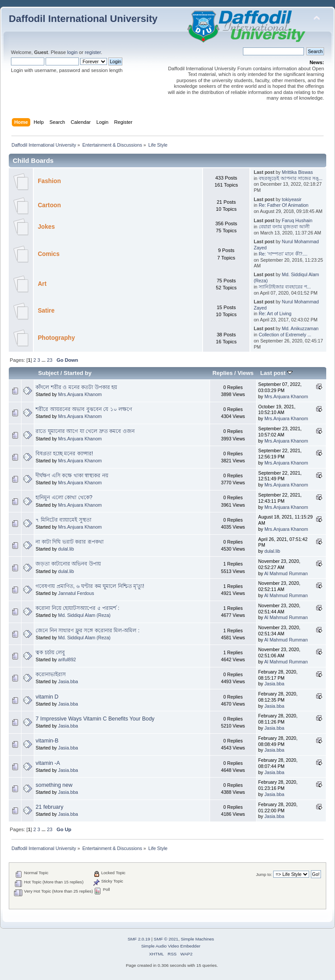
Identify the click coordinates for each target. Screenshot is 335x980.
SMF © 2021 (166, 939)
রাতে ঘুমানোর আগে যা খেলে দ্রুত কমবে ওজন (85, 431)
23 (50, 360)
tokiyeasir (292, 199)
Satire (46, 311)
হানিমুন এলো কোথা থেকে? (64, 497)
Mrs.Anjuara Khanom (80, 394)
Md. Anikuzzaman (300, 328)
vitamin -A (48, 763)
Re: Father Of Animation (284, 205)
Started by (78, 373)
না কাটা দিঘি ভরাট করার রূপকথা (69, 542)
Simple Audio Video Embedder (171, 946)
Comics (49, 254)
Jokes (46, 227)
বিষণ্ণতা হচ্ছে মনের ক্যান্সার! (64, 454)
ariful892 (67, 659)
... (44, 360)
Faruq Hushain (297, 220)
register (93, 52)
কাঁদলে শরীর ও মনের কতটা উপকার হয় (76, 387)
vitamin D (47, 697)
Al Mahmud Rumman (286, 573)
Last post (276, 373)
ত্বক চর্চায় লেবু (50, 652)
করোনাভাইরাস (51, 674)
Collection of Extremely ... (285, 335)
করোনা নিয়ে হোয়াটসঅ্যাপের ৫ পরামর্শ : (77, 608)
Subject (48, 373)
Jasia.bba (68, 681)
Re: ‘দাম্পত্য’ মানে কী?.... (283, 254)
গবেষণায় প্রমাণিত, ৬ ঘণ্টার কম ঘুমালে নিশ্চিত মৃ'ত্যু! (90, 586)
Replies (222, 373)
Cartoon (49, 205)
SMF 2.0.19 (139, 939)
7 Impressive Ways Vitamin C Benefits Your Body (95, 719)
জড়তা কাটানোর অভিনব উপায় (68, 564)
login (72, 52)
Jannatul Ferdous (76, 593)
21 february (49, 807)
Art (42, 284)
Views (246, 373)
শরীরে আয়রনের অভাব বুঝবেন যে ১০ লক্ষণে (84, 409)
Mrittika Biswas (298, 172)
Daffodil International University (83, 19)
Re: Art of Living (275, 313)
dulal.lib (66, 549)
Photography (56, 338)
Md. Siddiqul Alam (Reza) (85, 615)
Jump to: (264, 874)
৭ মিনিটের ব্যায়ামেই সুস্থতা (63, 520)
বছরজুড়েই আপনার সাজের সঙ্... (291, 178)
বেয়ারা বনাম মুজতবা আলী (284, 227)
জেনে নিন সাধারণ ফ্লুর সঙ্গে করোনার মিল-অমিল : (87, 631)
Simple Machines (197, 939)
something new (54, 785)
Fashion (49, 181)
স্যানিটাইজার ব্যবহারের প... (285, 287)
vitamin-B (47, 741)
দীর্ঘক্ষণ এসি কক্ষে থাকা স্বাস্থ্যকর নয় (72, 476)
